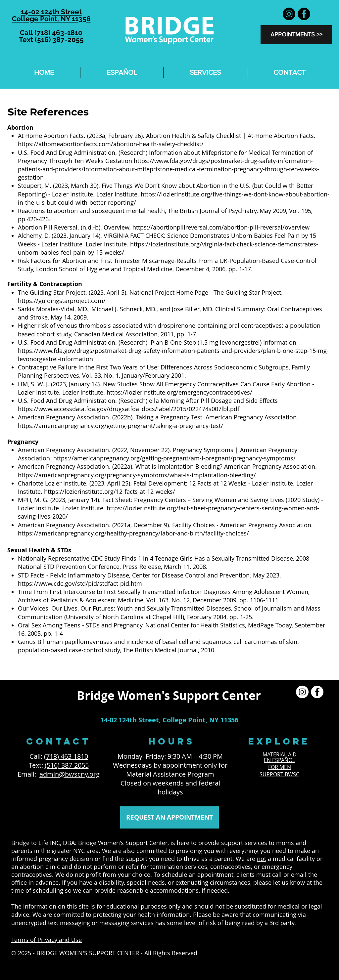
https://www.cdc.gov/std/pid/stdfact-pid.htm (81, 583)
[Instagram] (289, 14)
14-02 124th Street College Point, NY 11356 (51, 15)
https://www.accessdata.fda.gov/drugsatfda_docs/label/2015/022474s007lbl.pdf (129, 409)
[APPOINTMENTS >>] (296, 35)
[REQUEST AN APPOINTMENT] (169, 817)
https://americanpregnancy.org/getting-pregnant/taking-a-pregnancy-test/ (121, 426)
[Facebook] (304, 14)
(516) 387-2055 (59, 40)
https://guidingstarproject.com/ (63, 301)
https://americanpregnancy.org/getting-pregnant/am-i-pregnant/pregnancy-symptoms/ (175, 458)
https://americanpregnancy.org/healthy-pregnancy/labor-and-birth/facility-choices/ (134, 533)
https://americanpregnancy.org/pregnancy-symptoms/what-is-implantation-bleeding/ (137, 475)
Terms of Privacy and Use (47, 940)
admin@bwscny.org (70, 774)
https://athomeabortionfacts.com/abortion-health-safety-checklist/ (112, 144)
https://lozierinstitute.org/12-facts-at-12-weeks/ (110, 491)
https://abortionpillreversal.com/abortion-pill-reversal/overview (222, 227)
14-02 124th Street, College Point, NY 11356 (169, 720)
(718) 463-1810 (58, 33)
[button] (205, 72)
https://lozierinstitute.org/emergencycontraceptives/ (180, 392)
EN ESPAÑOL (279, 760)
